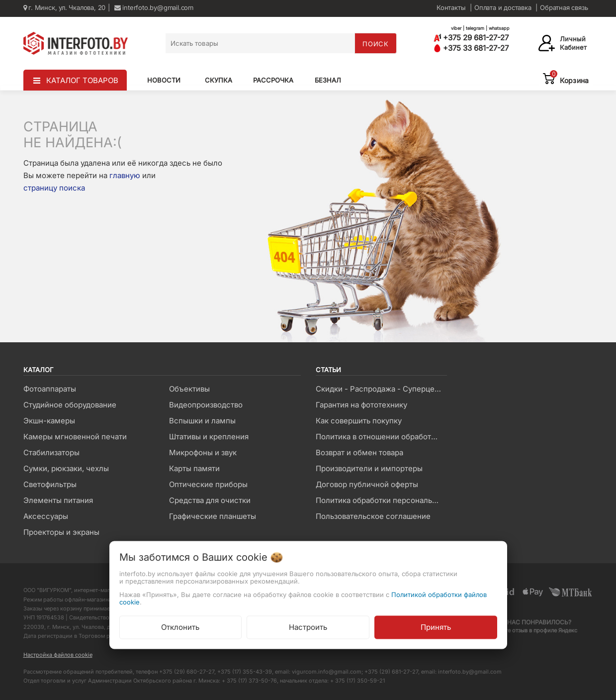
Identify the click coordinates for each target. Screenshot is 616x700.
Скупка (219, 80)
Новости (164, 80)
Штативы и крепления (209, 437)
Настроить (308, 627)
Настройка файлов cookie (58, 655)
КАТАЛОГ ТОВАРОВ (82, 80)
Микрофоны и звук (203, 452)
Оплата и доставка (503, 7)
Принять (436, 627)
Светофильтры (50, 484)
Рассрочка (273, 80)
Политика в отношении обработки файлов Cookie (381, 437)
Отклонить (180, 627)
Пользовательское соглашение (373, 516)
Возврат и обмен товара (359, 452)
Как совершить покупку (359, 421)
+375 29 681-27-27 (471, 38)
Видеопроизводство (206, 405)
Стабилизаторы (51, 452)
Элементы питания (58, 500)
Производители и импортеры (369, 468)
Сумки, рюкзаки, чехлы (66, 468)
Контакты (451, 7)
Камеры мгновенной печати (75, 437)
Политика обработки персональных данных (381, 500)
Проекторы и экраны (61, 532)
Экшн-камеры (49, 421)
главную (125, 175)
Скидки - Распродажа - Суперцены (380, 389)
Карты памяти (194, 468)
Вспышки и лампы (202, 421)
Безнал (328, 80)
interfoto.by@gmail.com (154, 7)
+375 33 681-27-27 (471, 48)
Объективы (189, 389)
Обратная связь (564, 7)
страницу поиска (54, 188)
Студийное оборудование (70, 405)
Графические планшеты (213, 516)
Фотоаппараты (50, 389)
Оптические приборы (208, 484)
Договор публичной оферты (367, 484)
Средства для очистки (210, 500)
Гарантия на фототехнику (361, 405)
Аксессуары (46, 516)
